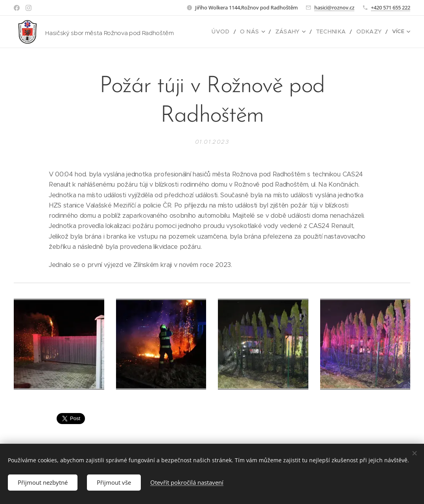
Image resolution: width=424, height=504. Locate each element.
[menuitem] (233, 32)
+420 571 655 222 (391, 7)
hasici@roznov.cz (334, 7)
